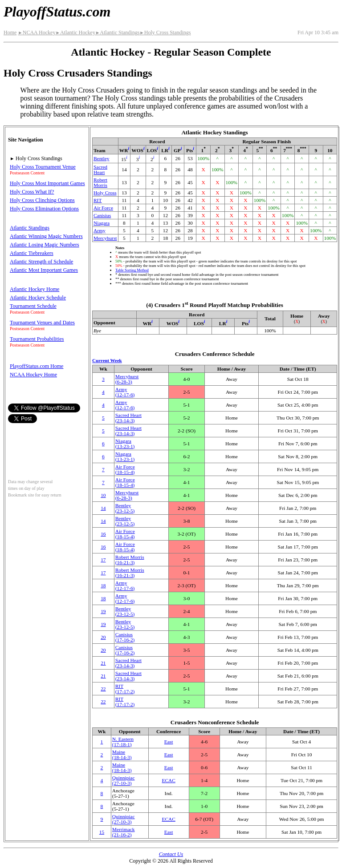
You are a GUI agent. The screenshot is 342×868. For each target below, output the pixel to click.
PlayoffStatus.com (57, 12)
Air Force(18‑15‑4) (125, 469)
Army (100, 230)
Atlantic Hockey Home (35, 289)
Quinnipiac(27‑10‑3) (124, 780)
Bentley (101, 158)
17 (103, 560)
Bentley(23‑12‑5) (125, 508)
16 (103, 534)
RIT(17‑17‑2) (125, 689)
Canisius (102, 215)
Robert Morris (100, 182)
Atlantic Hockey (75, 32)
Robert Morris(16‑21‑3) (130, 560)
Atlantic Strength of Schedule (41, 262)
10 (103, 495)
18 (103, 585)
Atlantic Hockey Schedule (38, 298)
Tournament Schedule (33, 306)
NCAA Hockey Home (33, 375)
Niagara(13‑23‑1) (125, 444)
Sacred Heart (100, 170)
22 (103, 689)
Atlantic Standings (117, 32)
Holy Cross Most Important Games (47, 183)
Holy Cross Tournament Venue (43, 167)
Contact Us (171, 854)
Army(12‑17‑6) (125, 392)
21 (103, 663)
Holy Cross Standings (165, 32)
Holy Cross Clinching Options (42, 200)
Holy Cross (105, 193)
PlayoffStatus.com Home (37, 366)
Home (10, 32)
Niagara (102, 223)
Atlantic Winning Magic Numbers (46, 236)
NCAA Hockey (37, 32)
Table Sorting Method (132, 270)
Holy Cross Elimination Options (44, 209)
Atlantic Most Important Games (44, 270)
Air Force (103, 208)
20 (103, 637)
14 (103, 508)
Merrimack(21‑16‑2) (124, 832)
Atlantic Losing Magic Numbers (45, 245)
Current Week (107, 360)
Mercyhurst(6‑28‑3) (127, 379)
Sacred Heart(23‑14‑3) (128, 418)
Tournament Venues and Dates (42, 323)
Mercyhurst (105, 238)
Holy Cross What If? (32, 192)
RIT (98, 200)
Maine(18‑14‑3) (122, 755)
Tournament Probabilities (37, 339)
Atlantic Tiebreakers (32, 253)
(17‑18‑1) (123, 742)
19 (103, 611)
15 (102, 832)
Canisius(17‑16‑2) (125, 637)
